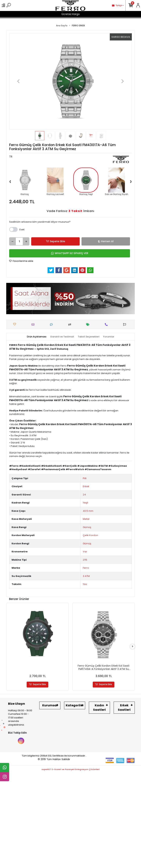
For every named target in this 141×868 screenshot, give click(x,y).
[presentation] (10, 181)
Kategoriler (75, 705)
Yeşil (85, 503)
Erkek (86, 486)
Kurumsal (50, 705)
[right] (133, 647)
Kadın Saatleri (99, 708)
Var (85, 552)
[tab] (37, 337)
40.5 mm (88, 511)
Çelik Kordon (90, 535)
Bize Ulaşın (17, 704)
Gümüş (87, 527)
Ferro (86, 568)
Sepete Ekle (55, 241)
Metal (86, 519)
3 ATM (86, 576)
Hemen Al (106, 241)
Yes (85, 584)
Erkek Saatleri (124, 708)
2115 (85, 560)
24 (84, 495)
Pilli (85, 478)
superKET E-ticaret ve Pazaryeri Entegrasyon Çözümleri (71, 769)
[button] (18, 81)
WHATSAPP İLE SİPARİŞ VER (70, 253)
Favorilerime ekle (21, 261)
